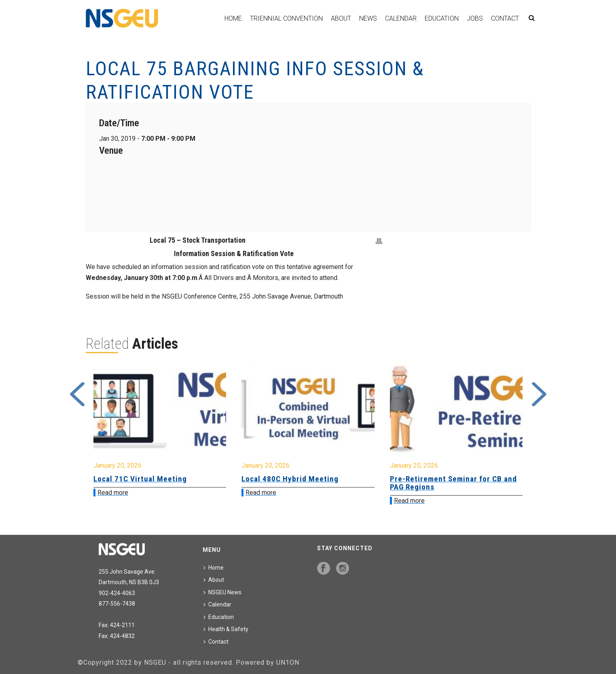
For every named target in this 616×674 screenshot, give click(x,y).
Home (233, 18)
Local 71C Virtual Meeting (140, 479)
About (341, 18)
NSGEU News (222, 592)
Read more (113, 493)
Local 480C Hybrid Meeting (290, 479)
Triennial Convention (286, 18)
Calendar (401, 18)
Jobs (475, 18)
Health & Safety (226, 629)
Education (442, 18)
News (368, 18)
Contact (505, 18)
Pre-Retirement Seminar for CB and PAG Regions (453, 483)
